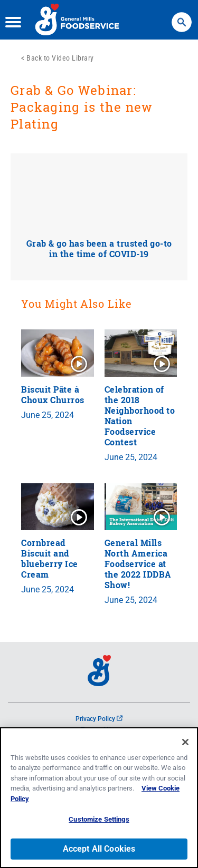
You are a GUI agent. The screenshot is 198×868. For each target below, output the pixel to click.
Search (182, 17)
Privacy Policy (99, 719)
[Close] (185, 742)
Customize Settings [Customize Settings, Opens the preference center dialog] (99, 819)
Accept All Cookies (99, 849)
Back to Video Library (60, 58)
